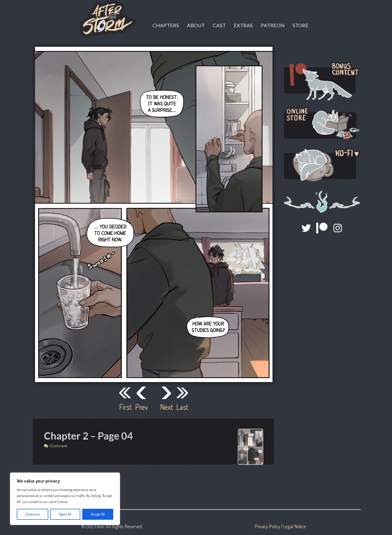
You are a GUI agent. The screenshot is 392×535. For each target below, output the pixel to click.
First (125, 407)
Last (182, 407)
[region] (65, 499)
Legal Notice (294, 526)
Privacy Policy (267, 526)
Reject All (65, 514)
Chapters (166, 25)
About (196, 25)
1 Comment (58, 446)
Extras (243, 25)
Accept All (98, 514)
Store (300, 25)
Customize (32, 514)
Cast (219, 25)
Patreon (273, 25)
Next (166, 407)
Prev (141, 407)
